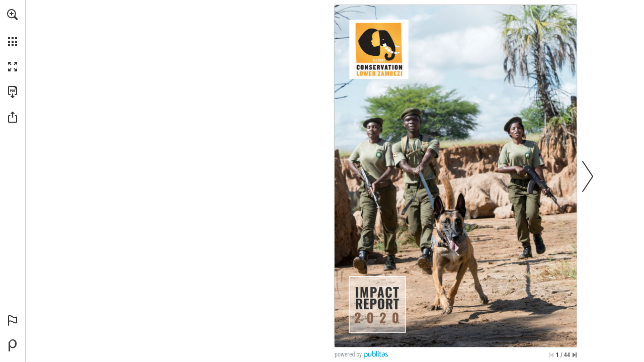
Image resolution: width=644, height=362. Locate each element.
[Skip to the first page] (551, 355)
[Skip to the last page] (575, 355)
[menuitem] (13, 28)
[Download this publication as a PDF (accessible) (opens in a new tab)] (13, 92)
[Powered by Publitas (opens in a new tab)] (13, 345)
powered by (348, 354)
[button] (13, 15)
